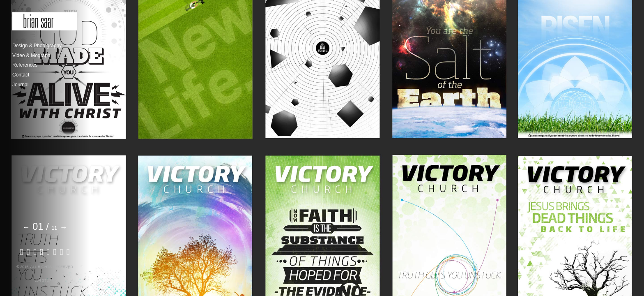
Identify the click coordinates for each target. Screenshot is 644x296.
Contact (21, 75)
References (25, 65)
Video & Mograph (31, 55)
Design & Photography (37, 46)
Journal (20, 85)
